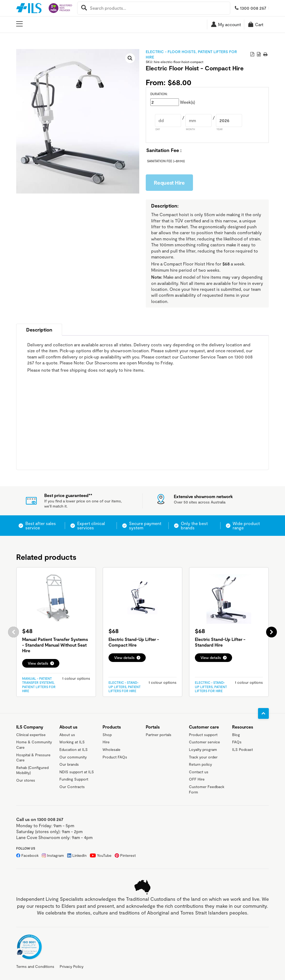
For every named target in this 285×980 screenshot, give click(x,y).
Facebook (30, 855)
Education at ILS (74, 749)
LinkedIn (79, 855)
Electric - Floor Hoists (171, 52)
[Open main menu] (19, 24)
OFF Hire (197, 779)
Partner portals (159, 735)
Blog (236, 735)
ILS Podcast (242, 749)
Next (272, 632)
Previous (13, 632)
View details (38, 663)
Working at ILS (72, 742)
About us (67, 735)
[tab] (39, 330)
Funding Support (74, 779)
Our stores (26, 780)
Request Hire (169, 182)
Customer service (204, 742)
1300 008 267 (253, 8)
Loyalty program (203, 749)
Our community (73, 757)
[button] (130, 58)
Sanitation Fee (166, 161)
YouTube (104, 855)
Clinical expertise (31, 735)
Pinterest (128, 855)
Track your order (203, 757)
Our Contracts (72, 787)
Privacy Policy (72, 966)
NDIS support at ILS (77, 772)
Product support (203, 735)
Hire (106, 742)
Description (39, 330)
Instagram (55, 855)
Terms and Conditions (35, 966)
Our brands (69, 764)
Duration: (159, 94)
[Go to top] (263, 713)
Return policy (200, 764)
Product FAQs (115, 757)
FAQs (237, 742)
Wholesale (111, 749)
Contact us (199, 772)
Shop (107, 735)
